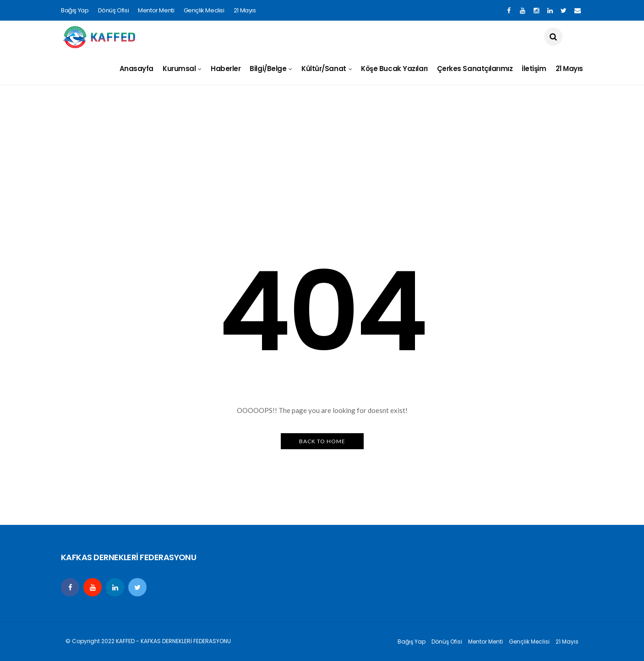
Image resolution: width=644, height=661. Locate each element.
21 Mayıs (245, 10)
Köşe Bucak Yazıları (394, 69)
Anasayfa (136, 69)
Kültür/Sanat (324, 69)
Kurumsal (179, 69)
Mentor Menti (156, 10)
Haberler (226, 69)
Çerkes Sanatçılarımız (475, 69)
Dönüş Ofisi (114, 10)
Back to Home (322, 441)
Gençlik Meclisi (204, 10)
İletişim (534, 69)
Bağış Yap (75, 10)
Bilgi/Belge (268, 69)
